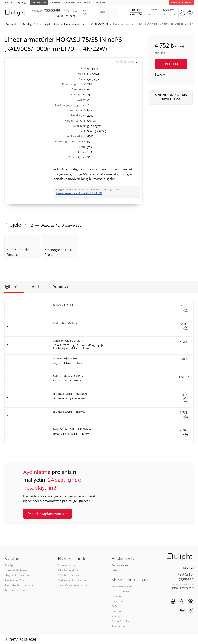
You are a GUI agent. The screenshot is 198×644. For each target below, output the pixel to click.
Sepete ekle (171, 64)
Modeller (39, 287)
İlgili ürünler (14, 287)
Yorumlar (61, 287)
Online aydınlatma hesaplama (171, 97)
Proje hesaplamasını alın (48, 514)
